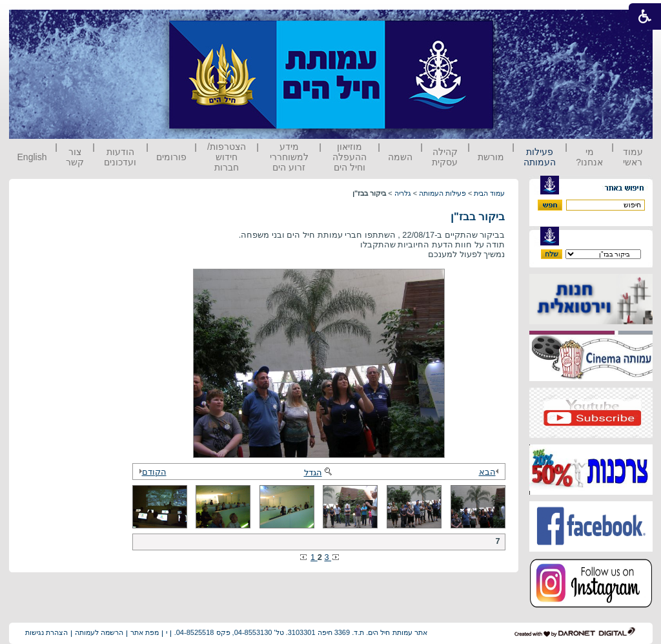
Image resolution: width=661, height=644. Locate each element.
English (32, 157)
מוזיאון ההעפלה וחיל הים (350, 157)
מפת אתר (145, 632)
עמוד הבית (489, 193)
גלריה (403, 193)
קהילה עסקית (445, 157)
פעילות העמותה (540, 157)
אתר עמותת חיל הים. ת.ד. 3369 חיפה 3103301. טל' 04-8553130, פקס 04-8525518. (301, 632)
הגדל (319, 473)
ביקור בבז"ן (478, 217)
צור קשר (75, 157)
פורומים (171, 157)
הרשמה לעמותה (99, 632)
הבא (491, 472)
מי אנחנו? (589, 157)
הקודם (151, 472)
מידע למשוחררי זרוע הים (289, 157)
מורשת (491, 157)
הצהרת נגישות (46, 632)
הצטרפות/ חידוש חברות (227, 157)
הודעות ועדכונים (120, 157)
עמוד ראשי (633, 157)
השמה (400, 157)
